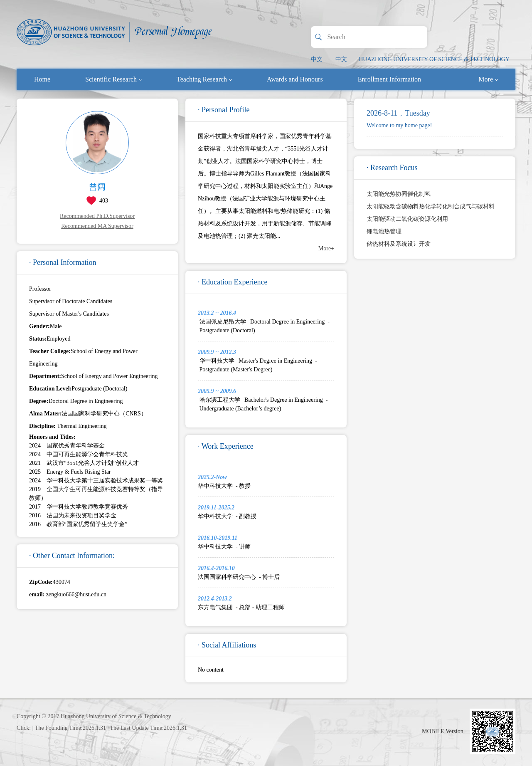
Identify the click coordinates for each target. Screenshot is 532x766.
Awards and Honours (295, 79)
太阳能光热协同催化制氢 (399, 194)
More (488, 79)
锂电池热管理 (384, 231)
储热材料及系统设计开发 (399, 244)
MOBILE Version (443, 731)
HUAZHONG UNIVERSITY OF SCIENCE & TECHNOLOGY (434, 59)
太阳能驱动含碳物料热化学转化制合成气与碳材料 (431, 206)
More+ (326, 248)
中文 (317, 59)
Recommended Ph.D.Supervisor (97, 216)
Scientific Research (113, 79)
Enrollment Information (389, 79)
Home (42, 79)
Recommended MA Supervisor (97, 226)
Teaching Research (204, 79)
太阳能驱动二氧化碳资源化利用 (407, 219)
